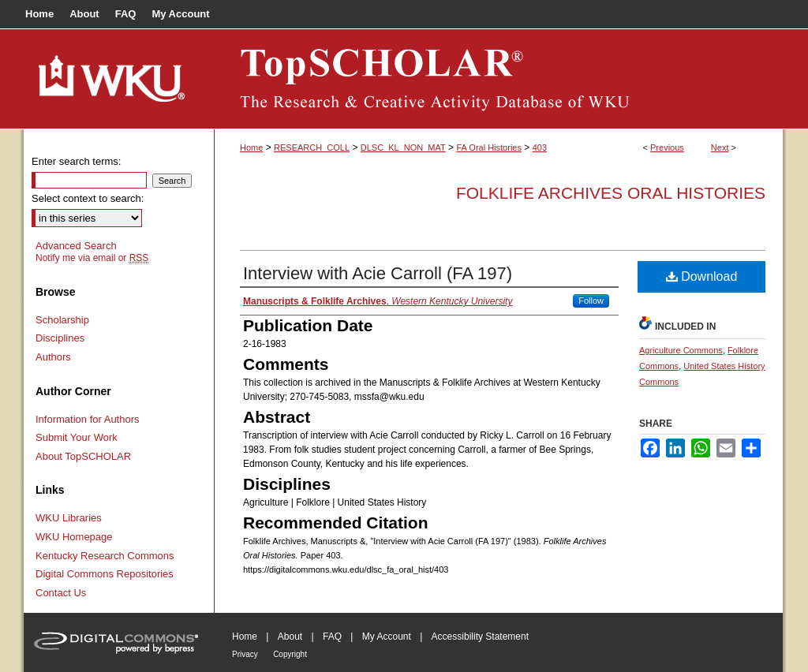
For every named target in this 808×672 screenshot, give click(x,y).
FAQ (332, 637)
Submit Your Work (77, 437)
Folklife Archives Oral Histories (611, 193)
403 (540, 147)
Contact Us (61, 593)
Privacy (245, 654)
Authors (53, 357)
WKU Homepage (74, 537)
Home (251, 147)
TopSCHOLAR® (499, 79)
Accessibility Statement (480, 637)
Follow (591, 301)
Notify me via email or (92, 258)
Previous (667, 147)
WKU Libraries (69, 518)
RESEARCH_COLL (312, 147)
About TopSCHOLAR (83, 456)
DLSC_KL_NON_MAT (403, 147)
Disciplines (60, 338)
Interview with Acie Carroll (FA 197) (378, 273)
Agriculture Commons (681, 350)
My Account (387, 637)
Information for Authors (88, 419)
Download (702, 276)
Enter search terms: (76, 161)
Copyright (290, 654)
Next (720, 147)
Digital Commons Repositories (105, 574)
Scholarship (62, 320)
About (290, 637)
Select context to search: (88, 198)
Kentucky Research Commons (105, 556)
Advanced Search (76, 246)
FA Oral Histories (489, 147)
